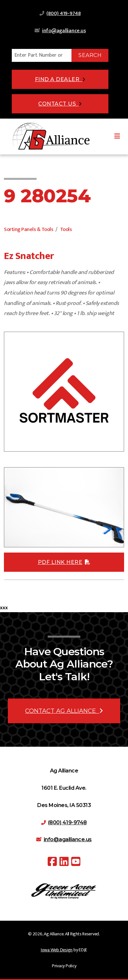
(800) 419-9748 (64, 14)
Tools (66, 230)
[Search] (42, 55)
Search (90, 55)
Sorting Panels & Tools (28, 230)
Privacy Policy (64, 966)
